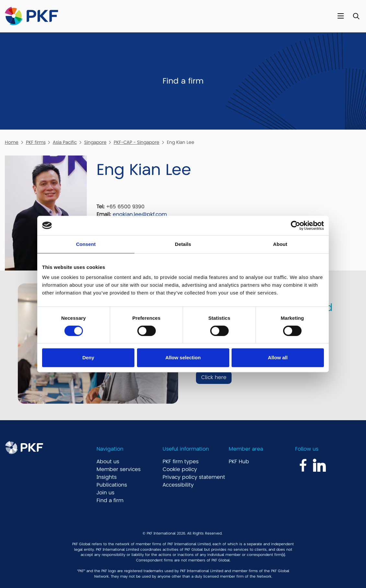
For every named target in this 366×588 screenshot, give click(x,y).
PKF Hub (239, 462)
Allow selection (183, 357)
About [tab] (280, 244)
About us (108, 462)
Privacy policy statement (194, 477)
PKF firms (36, 142)
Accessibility (178, 485)
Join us (105, 493)
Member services (119, 469)
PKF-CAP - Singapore (137, 142)
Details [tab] (183, 244)
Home (12, 142)
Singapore (95, 142)
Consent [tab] (86, 244)
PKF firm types (181, 462)
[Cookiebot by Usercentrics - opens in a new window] (296, 225)
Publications (112, 485)
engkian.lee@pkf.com (140, 214)
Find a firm (110, 501)
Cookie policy (180, 469)
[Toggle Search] (356, 16)
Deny (88, 357)
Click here (214, 377)
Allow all (278, 357)
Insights (107, 477)
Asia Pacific (65, 142)
